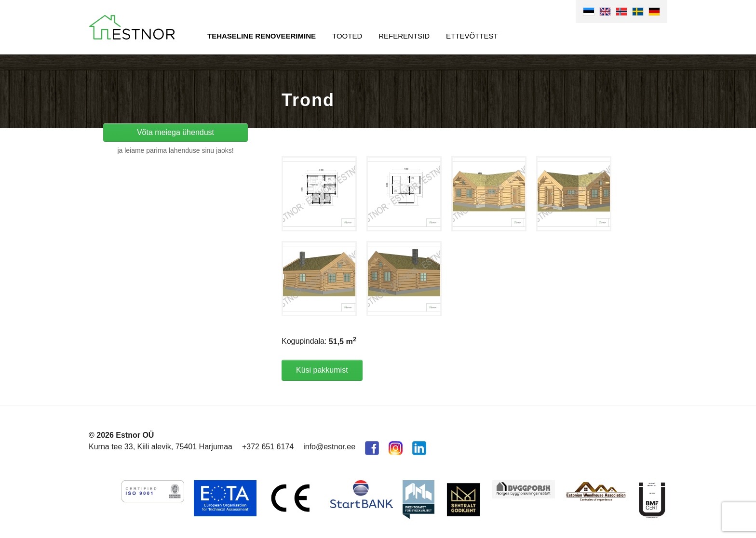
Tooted (347, 36)
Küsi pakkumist (322, 370)
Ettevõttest (472, 36)
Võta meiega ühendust (175, 132)
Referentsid (404, 36)
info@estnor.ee (329, 447)
